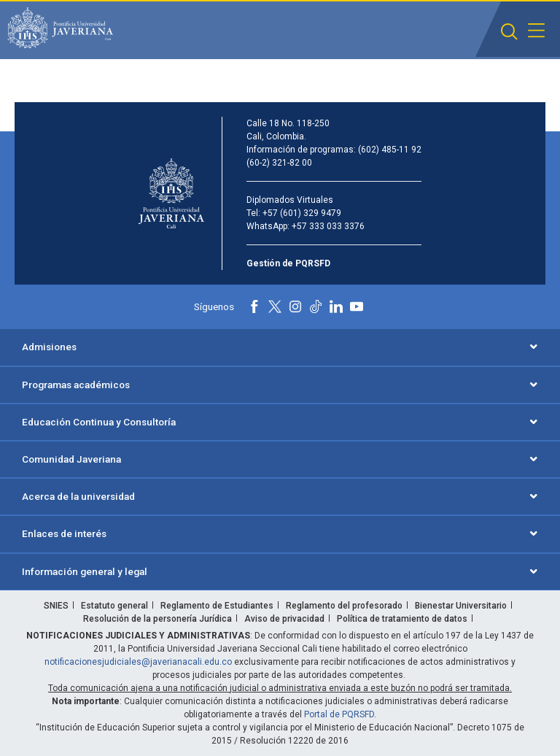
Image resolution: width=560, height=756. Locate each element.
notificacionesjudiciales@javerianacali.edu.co (138, 662)
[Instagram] (295, 306)
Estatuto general (114, 606)
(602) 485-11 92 (390, 150)
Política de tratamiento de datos (402, 619)
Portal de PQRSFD (339, 714)
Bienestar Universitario (461, 606)
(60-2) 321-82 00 (279, 163)
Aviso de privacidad (284, 619)
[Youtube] (357, 306)
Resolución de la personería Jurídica (157, 619)
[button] (509, 32)
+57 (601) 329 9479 (302, 213)
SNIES (56, 606)
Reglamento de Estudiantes (217, 606)
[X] (275, 306)
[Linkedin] (336, 306)
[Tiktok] (316, 306)
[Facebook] (254, 306)
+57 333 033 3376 (328, 226)
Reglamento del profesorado (344, 606)
